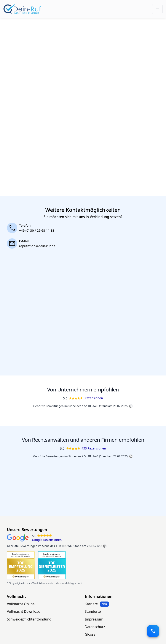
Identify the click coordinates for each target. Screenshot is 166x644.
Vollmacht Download (24, 611)
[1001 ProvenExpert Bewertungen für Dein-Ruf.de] (21, 565)
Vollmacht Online (21, 604)
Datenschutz (95, 627)
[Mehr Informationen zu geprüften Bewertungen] (105, 546)
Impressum (94, 619)
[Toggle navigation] (157, 9)
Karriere (91, 604)
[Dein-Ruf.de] (22, 8)
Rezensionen (94, 398)
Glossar (91, 634)
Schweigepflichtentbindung (29, 619)
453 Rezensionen (94, 448)
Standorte (93, 611)
